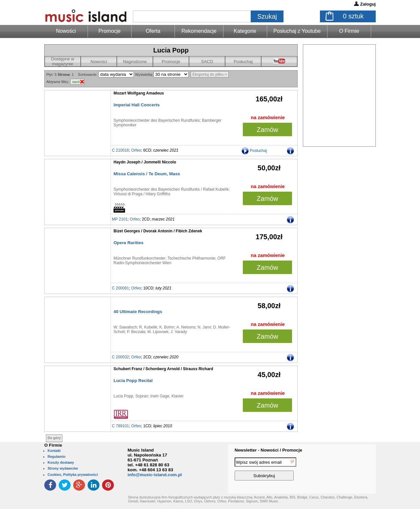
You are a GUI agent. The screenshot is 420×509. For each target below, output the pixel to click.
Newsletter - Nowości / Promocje (268, 450)
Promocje (110, 31)
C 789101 (120, 426)
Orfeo (136, 150)
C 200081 (120, 288)
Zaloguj (368, 4)
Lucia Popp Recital (133, 381)
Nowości (99, 62)
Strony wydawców (63, 468)
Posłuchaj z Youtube (297, 31)
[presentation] (349, 470)
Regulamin (56, 456)
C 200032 (120, 357)
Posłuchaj (243, 62)
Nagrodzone (135, 62)
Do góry (54, 438)
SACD (207, 62)
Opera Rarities (128, 243)
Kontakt (54, 451)
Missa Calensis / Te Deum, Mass (147, 174)
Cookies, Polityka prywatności (73, 475)
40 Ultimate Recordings (138, 312)
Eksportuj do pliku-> (210, 74)
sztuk (353, 16)
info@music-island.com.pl (155, 475)
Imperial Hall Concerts (137, 105)
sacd (76, 82)
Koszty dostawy (61, 462)
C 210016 (120, 150)
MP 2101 (120, 219)
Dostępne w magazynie (63, 61)
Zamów (267, 130)
